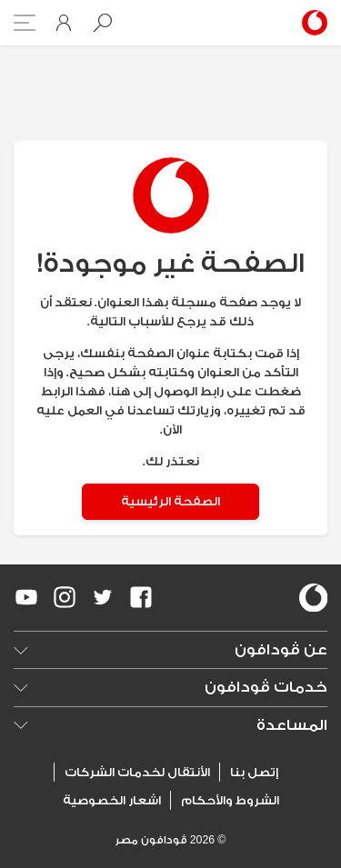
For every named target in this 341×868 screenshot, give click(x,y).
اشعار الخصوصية (112, 800)
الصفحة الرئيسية (170, 501)
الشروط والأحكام (230, 800)
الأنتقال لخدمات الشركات (137, 772)
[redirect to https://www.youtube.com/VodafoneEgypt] (26, 597)
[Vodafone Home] (311, 23)
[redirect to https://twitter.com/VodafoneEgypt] (103, 597)
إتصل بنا (254, 772)
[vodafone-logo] (314, 598)
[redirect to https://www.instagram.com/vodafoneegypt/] (65, 597)
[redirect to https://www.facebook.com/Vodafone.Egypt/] (141, 597)
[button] (103, 23)
